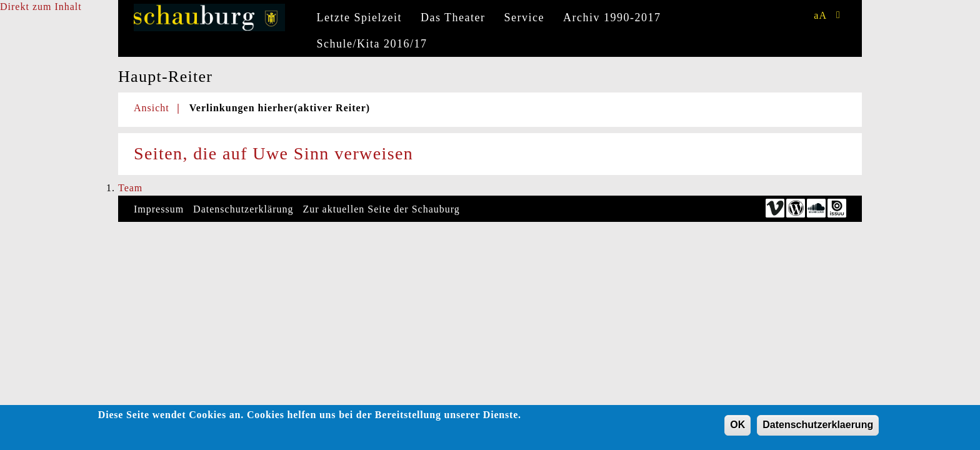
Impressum (159, 209)
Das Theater (453, 17)
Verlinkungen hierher (280, 108)
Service (524, 17)
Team (130, 188)
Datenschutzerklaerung (818, 425)
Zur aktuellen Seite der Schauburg (382, 209)
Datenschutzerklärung (243, 209)
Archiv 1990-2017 (612, 17)
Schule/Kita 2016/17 (372, 44)
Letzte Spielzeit (359, 17)
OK (737, 425)
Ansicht (152, 108)
